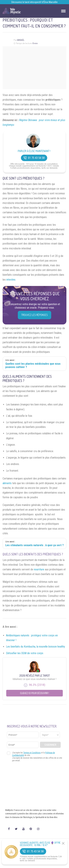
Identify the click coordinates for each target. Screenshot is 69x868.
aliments (7, 483)
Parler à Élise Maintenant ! (34, 151)
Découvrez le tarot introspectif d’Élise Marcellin (34, 2)
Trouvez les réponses (34, 315)
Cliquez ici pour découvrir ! (34, 693)
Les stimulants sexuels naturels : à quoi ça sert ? (34, 545)
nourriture (39, 569)
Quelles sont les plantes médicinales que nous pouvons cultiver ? (33, 365)
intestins (11, 280)
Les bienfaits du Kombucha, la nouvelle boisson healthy (36, 647)
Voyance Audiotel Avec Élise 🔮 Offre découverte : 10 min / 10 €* (40, 844)
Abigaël (21, 40)
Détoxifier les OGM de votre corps (25, 653)
